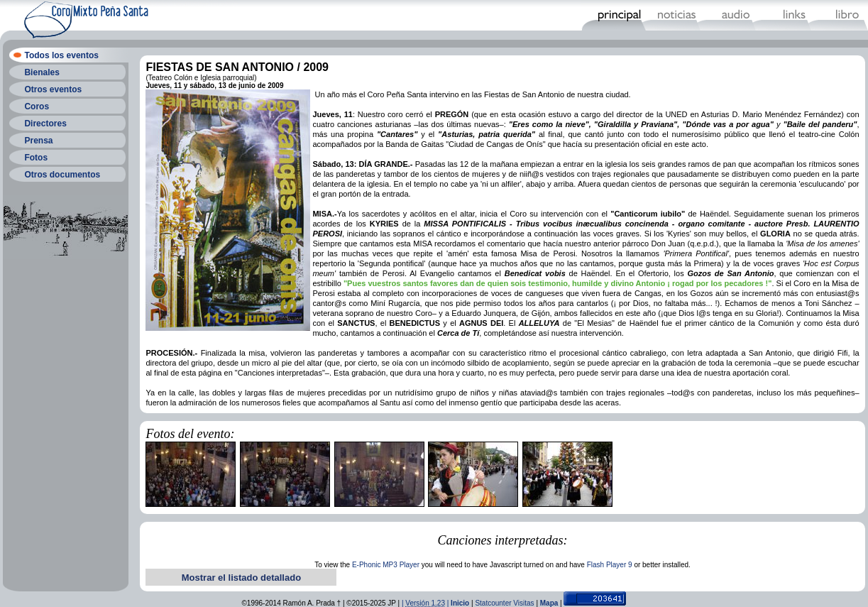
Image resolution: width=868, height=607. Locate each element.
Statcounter (493, 603)
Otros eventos (53, 89)
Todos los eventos (61, 55)
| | (426, 603)
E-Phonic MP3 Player (386, 565)
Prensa (38, 141)
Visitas (523, 603)
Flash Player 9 (610, 565)
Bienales (42, 72)
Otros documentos (62, 175)
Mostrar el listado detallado (241, 578)
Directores (45, 124)
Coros (37, 106)
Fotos (36, 158)
